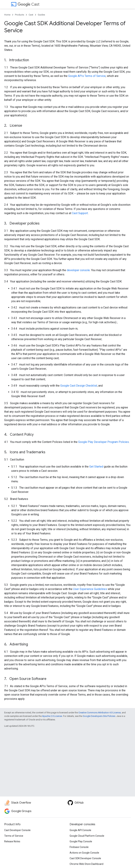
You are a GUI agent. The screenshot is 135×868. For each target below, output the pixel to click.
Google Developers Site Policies (99, 716)
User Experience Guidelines (90, 589)
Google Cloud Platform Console (87, 836)
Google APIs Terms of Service (87, 76)
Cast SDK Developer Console (85, 858)
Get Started (96, 467)
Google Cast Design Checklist (79, 386)
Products (20, 15)
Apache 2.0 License (52, 716)
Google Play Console (81, 841)
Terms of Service (14, 836)
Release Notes (12, 841)
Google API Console (80, 830)
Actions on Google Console (84, 853)
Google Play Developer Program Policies (104, 442)
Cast (28, 4)
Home (7, 15)
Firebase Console (79, 847)
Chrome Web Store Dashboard (86, 864)
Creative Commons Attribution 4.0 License (100, 713)
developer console (78, 270)
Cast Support (80, 213)
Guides (41, 15)
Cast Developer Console (17, 830)
